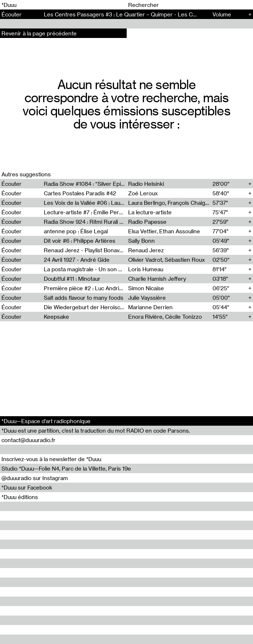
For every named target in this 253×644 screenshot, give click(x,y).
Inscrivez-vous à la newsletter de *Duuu (51, 459)
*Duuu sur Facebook (27, 487)
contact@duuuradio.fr (28, 440)
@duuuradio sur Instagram (35, 478)
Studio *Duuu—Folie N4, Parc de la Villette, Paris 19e (66, 468)
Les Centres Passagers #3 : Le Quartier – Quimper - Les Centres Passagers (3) (145, 14)
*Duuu (9, 5)
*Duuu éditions (20, 497)
